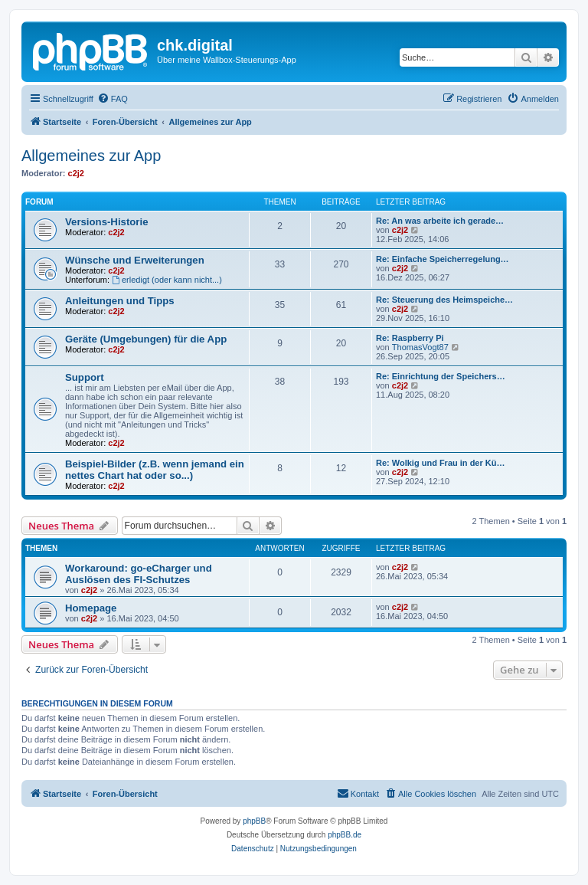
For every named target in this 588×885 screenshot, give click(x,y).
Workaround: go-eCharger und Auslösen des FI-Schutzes (139, 574)
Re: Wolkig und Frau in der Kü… (440, 463)
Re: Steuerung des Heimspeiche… (444, 300)
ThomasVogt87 (420, 347)
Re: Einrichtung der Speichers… (441, 376)
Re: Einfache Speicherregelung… (443, 259)
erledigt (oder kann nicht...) (167, 280)
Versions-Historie (106, 222)
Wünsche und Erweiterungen (135, 260)
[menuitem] (113, 99)
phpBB (254, 821)
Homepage (91, 608)
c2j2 (76, 173)
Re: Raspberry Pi (410, 338)
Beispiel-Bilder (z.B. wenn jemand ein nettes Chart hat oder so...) (155, 470)
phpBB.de (345, 835)
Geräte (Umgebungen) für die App (146, 339)
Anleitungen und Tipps (120, 301)
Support (85, 377)
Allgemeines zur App (91, 156)
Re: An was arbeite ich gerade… (440, 221)
